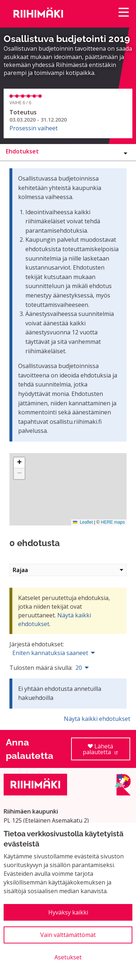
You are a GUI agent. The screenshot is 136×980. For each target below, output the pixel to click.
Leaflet (83, 522)
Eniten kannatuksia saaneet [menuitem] (50, 653)
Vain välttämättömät (68, 935)
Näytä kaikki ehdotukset (97, 719)
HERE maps (113, 522)
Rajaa (68, 570)
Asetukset (68, 957)
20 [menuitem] (79, 668)
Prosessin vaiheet (34, 128)
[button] (19, 463)
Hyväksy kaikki (68, 912)
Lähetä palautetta (106, 751)
